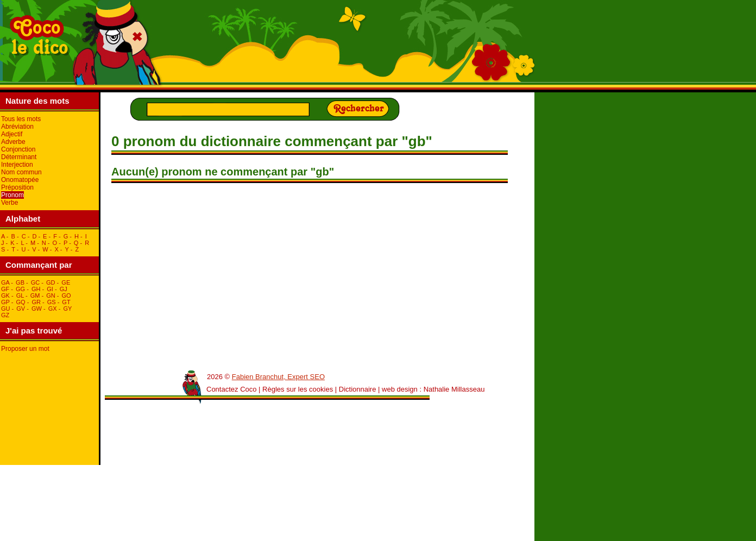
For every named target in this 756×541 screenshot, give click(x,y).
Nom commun (21, 172)
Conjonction (18, 149)
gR (36, 302)
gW (37, 309)
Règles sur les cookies (298, 389)
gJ (64, 289)
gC (36, 282)
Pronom (12, 195)
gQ (20, 302)
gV (21, 309)
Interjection (17, 165)
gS (52, 302)
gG (20, 289)
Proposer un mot (25, 349)
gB (20, 282)
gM (35, 295)
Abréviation (17, 127)
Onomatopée (20, 180)
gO (67, 295)
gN (51, 295)
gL (20, 295)
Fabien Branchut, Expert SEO (278, 377)
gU (6, 309)
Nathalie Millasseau (454, 389)
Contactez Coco (232, 389)
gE (66, 282)
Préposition (17, 187)
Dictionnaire (358, 389)
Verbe (10, 203)
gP (5, 302)
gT (66, 302)
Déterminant (19, 157)
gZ (5, 315)
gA (5, 282)
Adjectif (12, 134)
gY (67, 309)
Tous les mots (21, 119)
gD (51, 282)
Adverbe (13, 142)
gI (50, 289)
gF (5, 289)
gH (36, 289)
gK (5, 295)
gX (53, 309)
